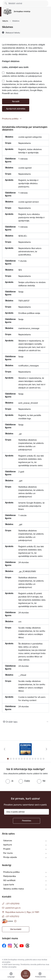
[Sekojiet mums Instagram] (10, 946)
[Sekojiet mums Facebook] (4, 946)
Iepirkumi (8, 845)
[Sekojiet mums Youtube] (22, 946)
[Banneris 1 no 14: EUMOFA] (26, 749)
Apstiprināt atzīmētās (16, 109)
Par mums (8, 853)
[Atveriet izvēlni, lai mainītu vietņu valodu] (11, 975)
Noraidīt (16, 101)
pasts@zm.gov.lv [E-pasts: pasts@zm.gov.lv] (13, 908)
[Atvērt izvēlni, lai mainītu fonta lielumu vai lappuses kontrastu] (40, 975)
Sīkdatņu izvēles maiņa (14, 889)
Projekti (7, 849)
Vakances (8, 841)
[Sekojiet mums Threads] (27, 946)
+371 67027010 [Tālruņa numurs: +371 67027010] (12, 904)
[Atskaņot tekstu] (13, 33)
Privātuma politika (10, 119)
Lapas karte (9, 885)
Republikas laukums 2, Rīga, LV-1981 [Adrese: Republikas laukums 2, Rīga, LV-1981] (22, 912)
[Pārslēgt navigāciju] (26, 974)
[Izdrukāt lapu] (26, 722)
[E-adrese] (7, 921)
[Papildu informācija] (15, 921)
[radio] (9, 781)
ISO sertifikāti (9, 880)
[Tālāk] (47, 749)
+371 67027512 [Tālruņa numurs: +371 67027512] (12, 916)
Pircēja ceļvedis (10, 857)
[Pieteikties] (27, 821)
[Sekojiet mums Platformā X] (16, 946)
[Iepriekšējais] (4, 749)
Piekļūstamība (10, 876)
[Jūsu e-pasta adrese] (27, 812)
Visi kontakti (16, 929)
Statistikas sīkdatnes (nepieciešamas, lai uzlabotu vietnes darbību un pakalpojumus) (22, 75)
